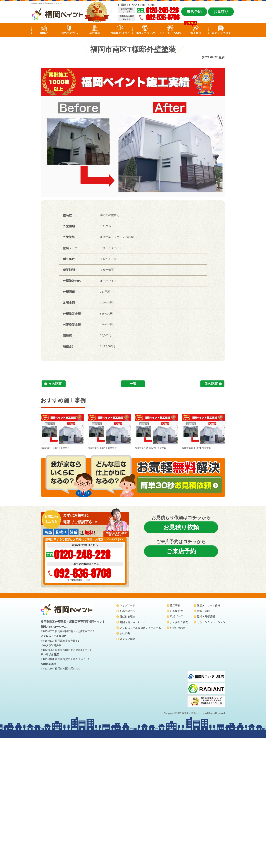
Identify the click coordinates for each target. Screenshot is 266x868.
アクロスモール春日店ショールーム (140, 628)
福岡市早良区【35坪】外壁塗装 (157, 431)
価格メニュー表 (145, 33)
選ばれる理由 (127, 616)
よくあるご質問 (179, 622)
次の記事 (55, 384)
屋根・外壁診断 (206, 616)
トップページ (127, 605)
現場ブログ (176, 616)
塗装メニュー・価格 (209, 605)
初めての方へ (69, 33)
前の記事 (211, 384)
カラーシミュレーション (211, 622)
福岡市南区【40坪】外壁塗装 (204, 431)
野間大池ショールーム (133, 622)
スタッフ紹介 (127, 639)
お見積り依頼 (181, 527)
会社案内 (95, 33)
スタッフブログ (221, 33)
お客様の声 (176, 611)
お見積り (221, 12)
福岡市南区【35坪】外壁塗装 (62, 431)
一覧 (133, 384)
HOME (44, 33)
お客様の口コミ (120, 33)
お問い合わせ (178, 628)
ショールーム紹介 (170, 33)
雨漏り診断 (203, 611)
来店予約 (194, 12)
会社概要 (125, 633)
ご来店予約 (181, 551)
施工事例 (196, 33)
